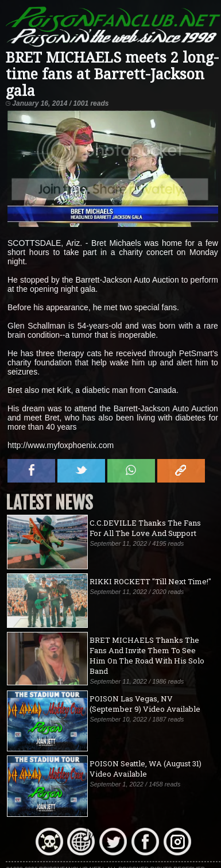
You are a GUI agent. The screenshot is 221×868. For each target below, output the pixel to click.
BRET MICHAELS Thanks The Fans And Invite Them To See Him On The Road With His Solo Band (147, 655)
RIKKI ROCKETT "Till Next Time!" (150, 581)
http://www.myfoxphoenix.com (61, 445)
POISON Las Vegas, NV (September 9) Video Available (145, 704)
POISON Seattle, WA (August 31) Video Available (146, 769)
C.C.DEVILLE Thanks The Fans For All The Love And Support (145, 528)
